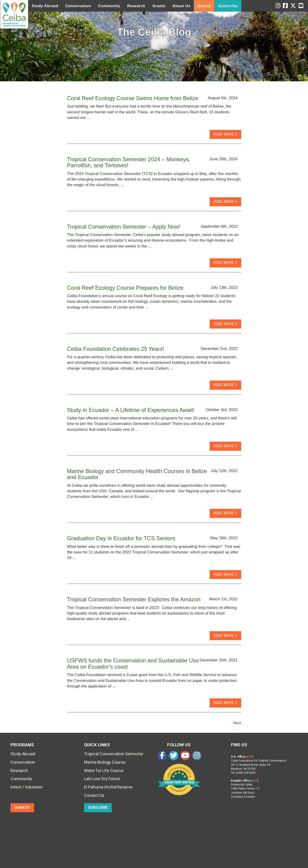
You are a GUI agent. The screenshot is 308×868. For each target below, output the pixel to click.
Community (109, 6)
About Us (182, 6)
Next (237, 723)
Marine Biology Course (105, 762)
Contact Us (94, 795)
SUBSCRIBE (98, 807)
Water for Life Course (104, 771)
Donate (204, 6)
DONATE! (22, 807)
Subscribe (228, 6)
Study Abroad (45, 6)
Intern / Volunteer (27, 787)
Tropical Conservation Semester (114, 754)
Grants (159, 6)
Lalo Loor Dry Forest (102, 779)
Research (136, 6)
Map (250, 757)
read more (225, 134)
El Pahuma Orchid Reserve (108, 787)
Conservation (78, 6)
